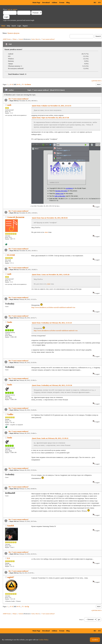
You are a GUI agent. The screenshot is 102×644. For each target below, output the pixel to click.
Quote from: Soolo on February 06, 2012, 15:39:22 (50, 438)
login (9, 9)
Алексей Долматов (16, 217)
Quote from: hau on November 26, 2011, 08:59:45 (50, 218)
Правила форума (13, 33)
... (9, 84)
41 (11, 84)
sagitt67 (11, 577)
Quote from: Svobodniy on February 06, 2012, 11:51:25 (52, 323)
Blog (68, 2)
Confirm (95, 640)
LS (9, 558)
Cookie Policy (44, 640)
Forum (62, 2)
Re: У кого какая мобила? (19, 99)
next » (100, 81)
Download (46, 2)
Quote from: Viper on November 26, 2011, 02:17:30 (50, 118)
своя (46, 232)
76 (23, 84)
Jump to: (81, 620)
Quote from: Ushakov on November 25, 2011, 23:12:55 (52, 106)
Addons (54, 2)
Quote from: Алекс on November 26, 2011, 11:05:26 (51, 274)
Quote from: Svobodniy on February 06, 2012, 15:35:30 (52, 385)
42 (12, 84)
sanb (9, 105)
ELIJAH (11, 255)
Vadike (10, 414)
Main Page (36, 2)
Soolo (33, 39)
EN (99, 2)
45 (19, 84)
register (15, 9)
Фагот (37, 39)
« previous (94, 81)
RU (95, 2)
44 (17, 84)
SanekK (11, 526)
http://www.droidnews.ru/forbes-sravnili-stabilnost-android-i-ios (53, 307)
